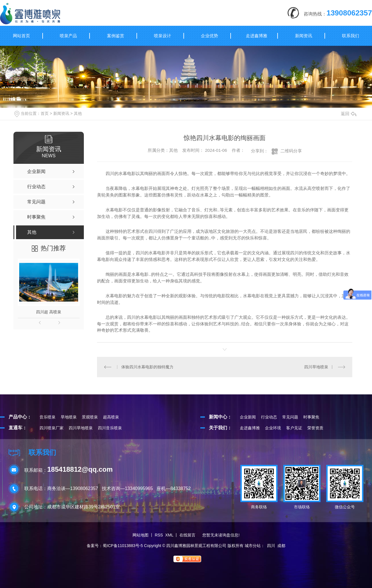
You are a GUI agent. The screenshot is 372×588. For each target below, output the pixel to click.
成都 (281, 546)
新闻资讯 (304, 36)
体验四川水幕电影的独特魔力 (147, 367)
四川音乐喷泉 (110, 428)
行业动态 (269, 417)
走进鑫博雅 (257, 36)
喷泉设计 (163, 36)
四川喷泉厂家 (52, 428)
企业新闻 (248, 417)
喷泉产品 (68, 36)
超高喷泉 (111, 417)
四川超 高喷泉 (49, 312)
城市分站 (253, 546)
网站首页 (21, 36)
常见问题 (290, 417)
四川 (271, 546)
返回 (349, 114)
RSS (159, 535)
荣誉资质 (315, 428)
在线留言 (187, 535)
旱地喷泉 (69, 417)
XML (169, 535)
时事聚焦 (311, 417)
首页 (45, 113)
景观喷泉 (90, 417)
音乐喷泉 (48, 417)
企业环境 (273, 428)
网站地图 (141, 535)
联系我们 (351, 36)
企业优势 (209, 36)
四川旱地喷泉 (316, 367)
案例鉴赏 (116, 36)
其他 (78, 113)
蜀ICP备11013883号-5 (123, 546)
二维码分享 (291, 151)
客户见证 (294, 428)
